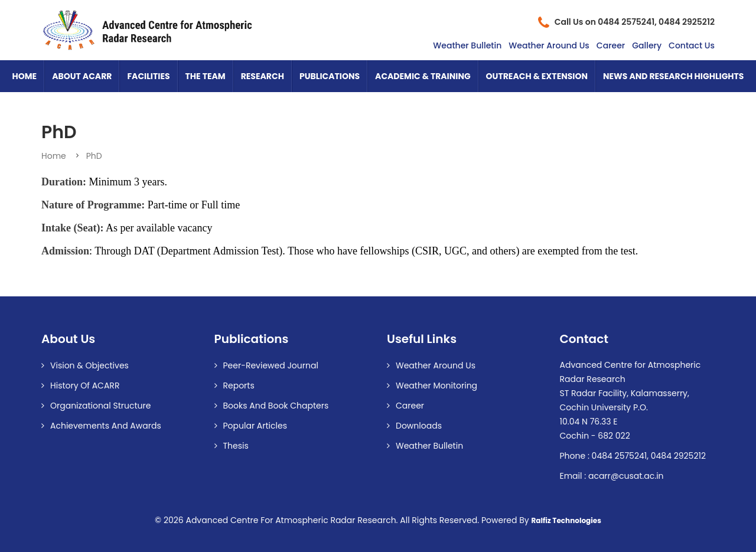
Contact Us (692, 45)
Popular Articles (255, 426)
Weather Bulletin (467, 45)
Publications (330, 76)
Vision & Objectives (89, 365)
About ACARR (82, 76)
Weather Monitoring (436, 386)
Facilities (148, 76)
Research (263, 76)
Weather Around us (436, 365)
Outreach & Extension (537, 76)
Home (25, 76)
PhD (94, 156)
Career (611, 45)
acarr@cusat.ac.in (626, 476)
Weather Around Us (549, 45)
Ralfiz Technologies (566, 521)
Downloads (419, 426)
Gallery (647, 45)
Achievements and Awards (106, 426)
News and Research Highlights (673, 76)
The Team (206, 76)
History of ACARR (85, 386)
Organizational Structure (100, 406)
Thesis (236, 446)
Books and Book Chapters (276, 406)
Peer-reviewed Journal (271, 365)
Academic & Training (423, 76)
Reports (239, 386)
